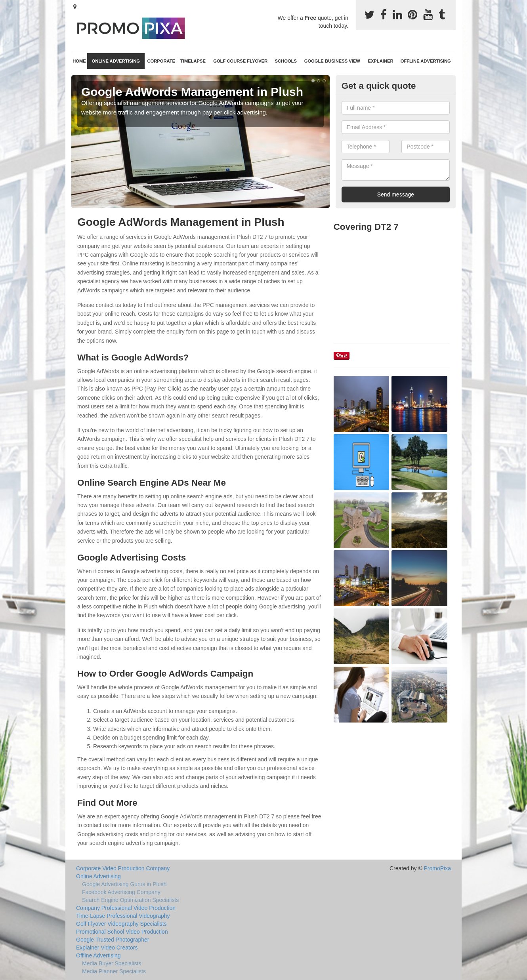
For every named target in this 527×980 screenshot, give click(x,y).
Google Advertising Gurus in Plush (124, 884)
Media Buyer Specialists (112, 963)
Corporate (161, 61)
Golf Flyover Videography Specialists (121, 924)
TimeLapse (193, 61)
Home (79, 61)
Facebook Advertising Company (121, 892)
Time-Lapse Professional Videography (123, 916)
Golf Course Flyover (240, 61)
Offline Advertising (426, 61)
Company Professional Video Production (126, 908)
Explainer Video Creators (107, 948)
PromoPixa (437, 868)
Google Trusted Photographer (113, 940)
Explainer (380, 61)
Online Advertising (116, 61)
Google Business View (332, 61)
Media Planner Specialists (114, 971)
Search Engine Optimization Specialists (130, 900)
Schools (286, 61)
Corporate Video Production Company (123, 868)
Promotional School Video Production (122, 932)
